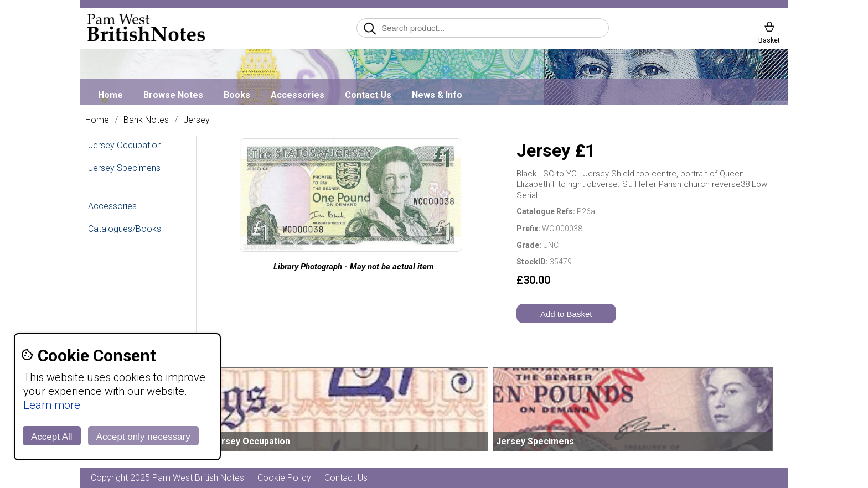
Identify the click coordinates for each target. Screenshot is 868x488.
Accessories (298, 95)
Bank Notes (146, 120)
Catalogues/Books (125, 229)
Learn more (52, 405)
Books (237, 95)
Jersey (197, 120)
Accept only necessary (143, 437)
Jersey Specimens (124, 168)
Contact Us (368, 95)
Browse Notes (173, 95)
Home (110, 95)
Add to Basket (566, 314)
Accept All (52, 437)
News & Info (437, 95)
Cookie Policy (284, 478)
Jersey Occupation (125, 145)
